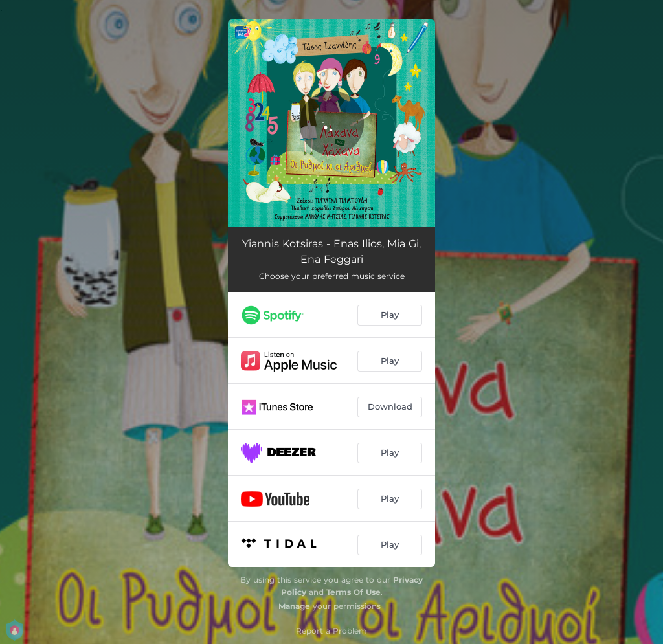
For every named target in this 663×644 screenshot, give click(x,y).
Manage (294, 606)
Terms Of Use (354, 592)
